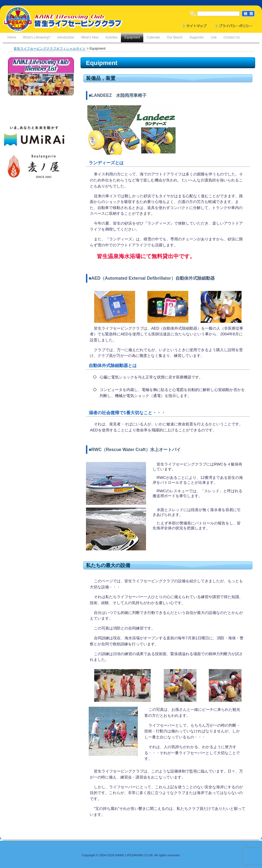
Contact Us (232, 37)
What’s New (90, 37)
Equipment (132, 37)
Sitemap (195, 26)
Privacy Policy (234, 26)
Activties (111, 37)
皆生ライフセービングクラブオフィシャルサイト (50, 49)
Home (12, 37)
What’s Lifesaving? (37, 37)
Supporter (197, 37)
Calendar (154, 37)
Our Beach (175, 37)
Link (214, 37)
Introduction (66, 37)
